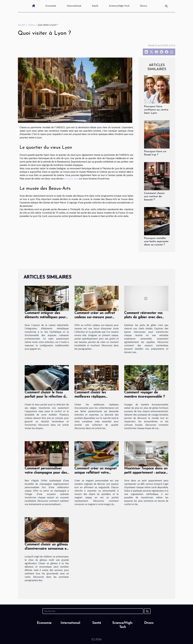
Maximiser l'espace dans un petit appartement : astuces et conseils (146, 473)
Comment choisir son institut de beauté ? (154, 197)
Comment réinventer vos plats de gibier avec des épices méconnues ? (143, 317)
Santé (95, 6)
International (74, 6)
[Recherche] (93, 611)
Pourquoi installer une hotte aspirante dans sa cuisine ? (156, 242)
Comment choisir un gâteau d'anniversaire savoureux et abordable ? (46, 549)
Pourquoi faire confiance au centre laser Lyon (156, 110)
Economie (51, 6)
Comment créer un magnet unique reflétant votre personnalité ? (96, 473)
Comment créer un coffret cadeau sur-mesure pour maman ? (95, 317)
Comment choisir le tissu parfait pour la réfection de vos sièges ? (46, 397)
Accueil (22, 25)
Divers (144, 6)
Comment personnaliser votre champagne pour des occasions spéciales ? (46, 473)
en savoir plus (71, 179)
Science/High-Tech (119, 6)
